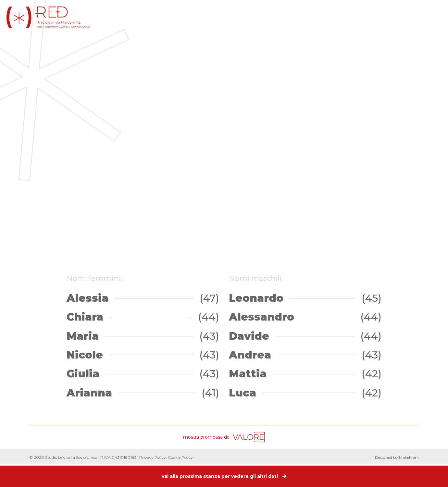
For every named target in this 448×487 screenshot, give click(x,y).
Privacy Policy (153, 457)
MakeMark (409, 457)
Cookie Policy (180, 457)
